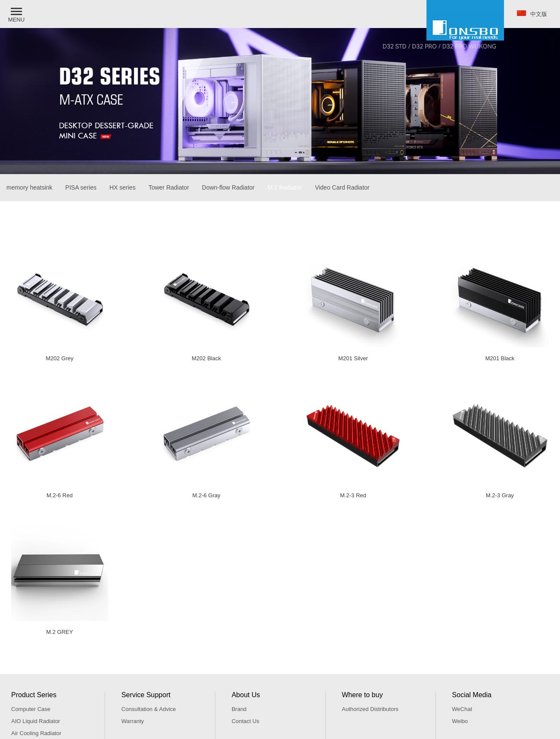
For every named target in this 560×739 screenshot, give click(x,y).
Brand (239, 709)
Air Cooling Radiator (36, 733)
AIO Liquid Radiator (36, 721)
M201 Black (500, 358)
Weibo (460, 721)
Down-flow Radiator (228, 187)
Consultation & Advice (149, 709)
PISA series (81, 187)
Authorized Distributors (370, 709)
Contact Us (246, 721)
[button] (17, 14)
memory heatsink (30, 187)
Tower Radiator (169, 187)
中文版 (532, 14)
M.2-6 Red (60, 495)
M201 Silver (353, 358)
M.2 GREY (59, 632)
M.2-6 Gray (206, 495)
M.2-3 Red (353, 495)
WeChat (462, 709)
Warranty (133, 721)
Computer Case (31, 709)
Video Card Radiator (342, 187)
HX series (123, 187)
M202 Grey (59, 358)
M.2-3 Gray (500, 495)
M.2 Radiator (285, 187)
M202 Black (206, 358)
